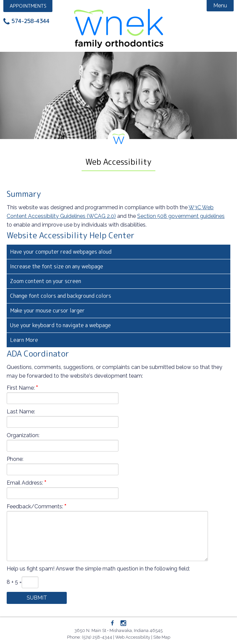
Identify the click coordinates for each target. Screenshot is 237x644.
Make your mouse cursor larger (47, 310)
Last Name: (21, 412)
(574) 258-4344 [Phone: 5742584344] (97, 637)
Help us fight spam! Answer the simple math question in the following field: (98, 569)
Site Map (162, 637)
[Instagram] (123, 624)
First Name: (21, 388)
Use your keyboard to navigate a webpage (60, 325)
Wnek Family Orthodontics (119, 27)
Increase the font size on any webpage (57, 266)
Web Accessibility (133, 637)
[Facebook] (112, 623)
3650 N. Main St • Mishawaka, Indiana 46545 (118, 630)
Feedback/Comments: (35, 506)
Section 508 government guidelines (181, 216)
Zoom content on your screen (46, 281)
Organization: (23, 435)
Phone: (15, 459)
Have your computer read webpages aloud (61, 252)
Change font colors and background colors (61, 296)
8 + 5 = (14, 582)
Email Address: (25, 483)
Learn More (24, 340)
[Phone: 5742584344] (26, 21)
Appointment (28, 6)
